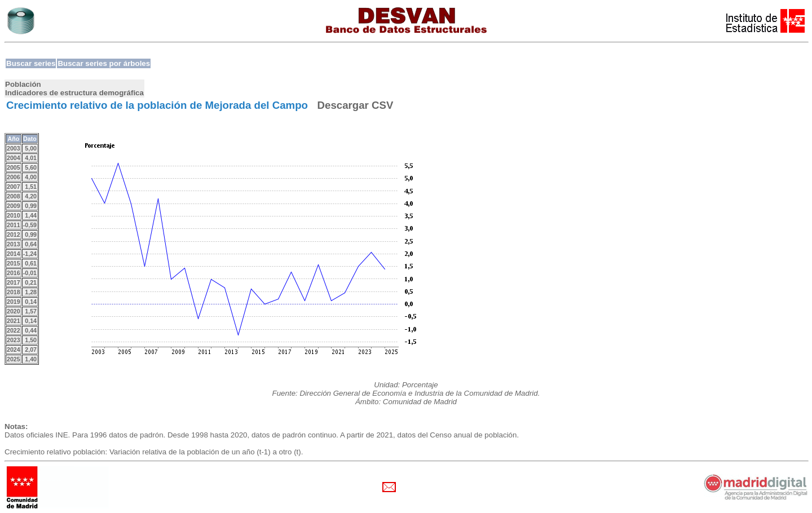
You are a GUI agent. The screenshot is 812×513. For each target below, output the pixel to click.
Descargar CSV (356, 105)
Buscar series (31, 63)
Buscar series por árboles (104, 63)
